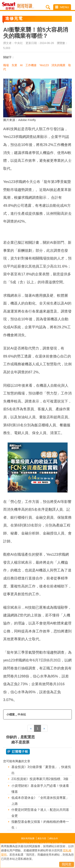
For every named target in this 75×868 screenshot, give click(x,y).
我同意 (67, 864)
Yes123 (44, 65)
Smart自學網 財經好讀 (26, 6)
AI (21, 65)
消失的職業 (58, 65)
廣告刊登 (42, 838)
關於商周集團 (28, 838)
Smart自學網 (10, 6)
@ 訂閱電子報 (18, 752)
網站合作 (54, 838)
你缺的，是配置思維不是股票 (20, 740)
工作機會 (31, 65)
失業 (14, 65)
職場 (6, 65)
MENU (62, 7)
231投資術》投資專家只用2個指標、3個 (40, 779)
